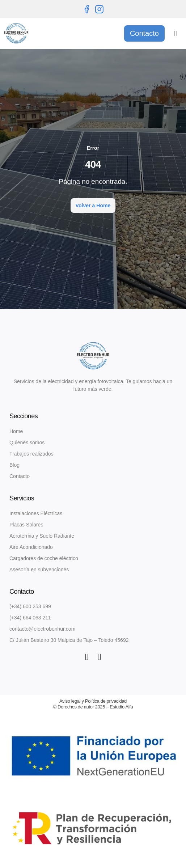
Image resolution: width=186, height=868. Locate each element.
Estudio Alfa (121, 707)
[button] (175, 33)
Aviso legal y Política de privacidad (93, 701)
